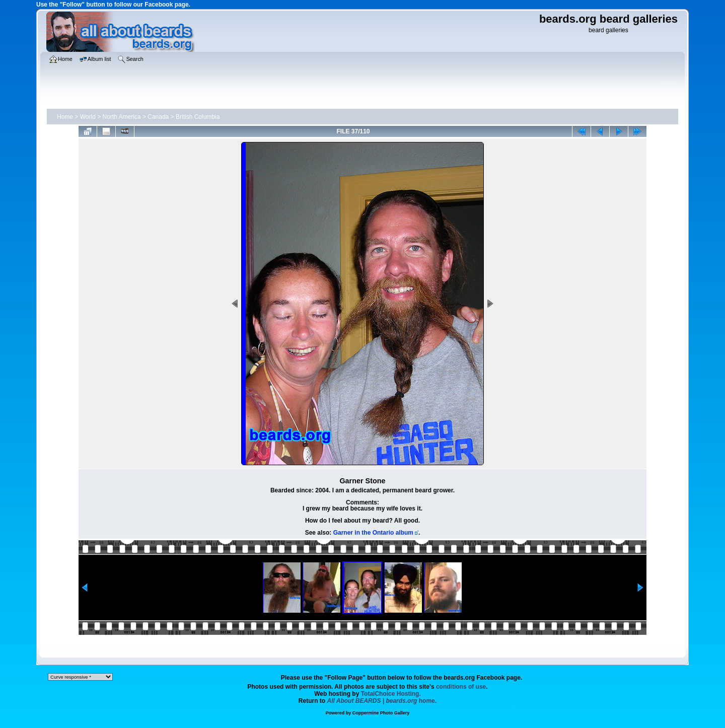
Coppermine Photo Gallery (381, 713)
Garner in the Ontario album (373, 533)
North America (122, 117)
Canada (158, 117)
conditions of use (461, 687)
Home (65, 117)
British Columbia (198, 117)
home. (382, 701)
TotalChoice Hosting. (391, 694)
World (88, 117)
